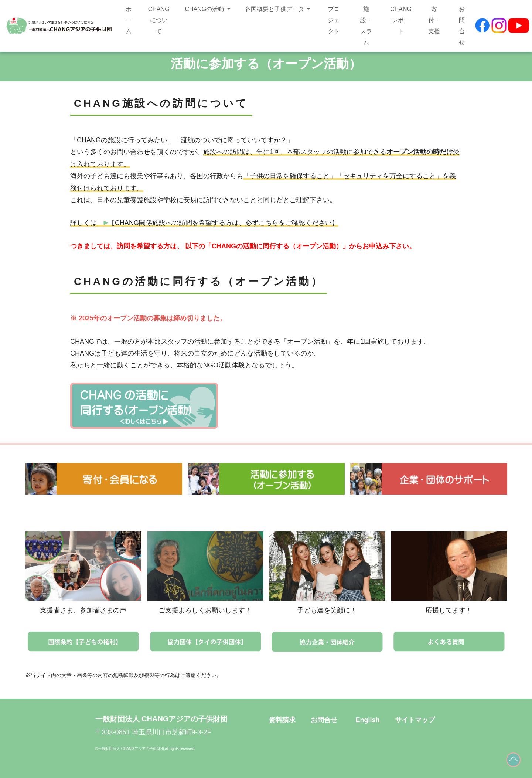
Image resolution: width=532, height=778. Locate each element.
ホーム (129, 20)
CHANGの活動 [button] (205, 9)
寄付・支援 (434, 20)
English (368, 720)
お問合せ (462, 26)
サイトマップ (415, 720)
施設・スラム (366, 26)
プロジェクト (334, 20)
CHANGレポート (401, 20)
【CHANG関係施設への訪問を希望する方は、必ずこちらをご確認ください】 (221, 223)
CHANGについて (159, 20)
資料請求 (282, 720)
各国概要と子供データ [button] (275, 9)
